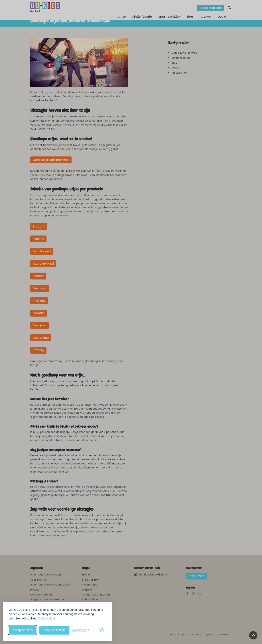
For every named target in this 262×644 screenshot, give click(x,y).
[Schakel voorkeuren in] (81, 630)
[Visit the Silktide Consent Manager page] (102, 630)
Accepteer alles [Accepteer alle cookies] (23, 630)
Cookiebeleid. (47, 618)
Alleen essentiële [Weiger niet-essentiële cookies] (54, 630)
